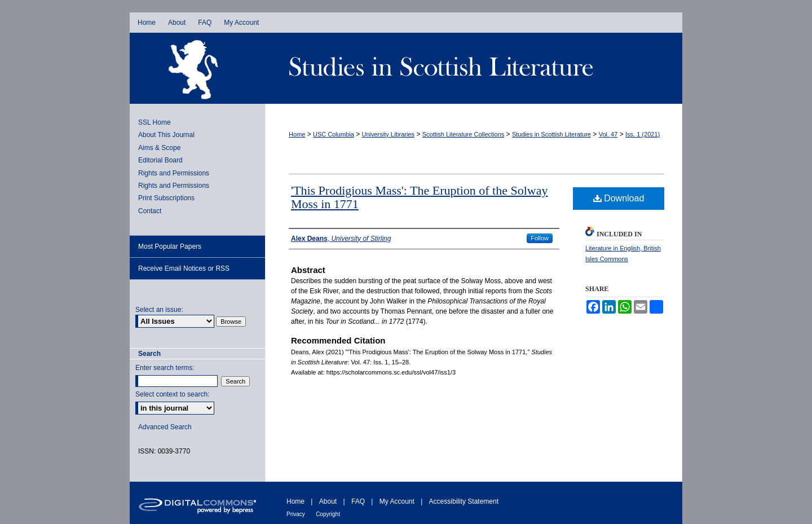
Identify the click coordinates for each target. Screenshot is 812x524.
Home (297, 134)
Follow (540, 238)
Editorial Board (160, 160)
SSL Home (155, 122)
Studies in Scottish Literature (474, 68)
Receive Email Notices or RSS (184, 268)
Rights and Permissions (174, 173)
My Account (397, 501)
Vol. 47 (608, 134)
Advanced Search (165, 427)
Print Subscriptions (166, 198)
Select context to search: (172, 394)
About (328, 501)
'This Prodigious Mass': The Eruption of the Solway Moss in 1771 (419, 197)
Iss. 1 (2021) (643, 134)
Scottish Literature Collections (464, 134)
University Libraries (389, 134)
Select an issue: (159, 310)
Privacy (296, 514)
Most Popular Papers (170, 246)
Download (619, 198)
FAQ (358, 501)
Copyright (328, 514)
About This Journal (166, 135)
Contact (150, 211)
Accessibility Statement (464, 501)
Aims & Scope (159, 148)
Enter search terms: (165, 368)
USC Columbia (334, 134)
